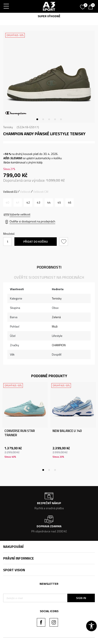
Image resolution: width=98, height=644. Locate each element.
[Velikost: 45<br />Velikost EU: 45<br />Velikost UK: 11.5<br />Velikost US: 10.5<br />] (59, 202)
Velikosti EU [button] (10, 192)
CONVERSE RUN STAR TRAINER (20, 433)
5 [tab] (61, 119)
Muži (55, 326)
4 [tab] (55, 119)
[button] (64, 242)
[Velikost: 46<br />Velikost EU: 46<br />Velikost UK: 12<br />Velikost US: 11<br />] (70, 202)
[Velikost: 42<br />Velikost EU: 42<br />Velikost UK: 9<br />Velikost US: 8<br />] (28, 202)
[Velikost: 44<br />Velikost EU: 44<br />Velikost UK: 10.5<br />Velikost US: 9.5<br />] (49, 202)
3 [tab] (49, 119)
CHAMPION (59, 345)
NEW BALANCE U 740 (67, 431)
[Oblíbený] (83, 6)
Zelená (56, 317)
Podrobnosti (49, 267)
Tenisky (8, 127)
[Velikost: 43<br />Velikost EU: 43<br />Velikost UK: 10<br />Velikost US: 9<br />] (38, 202)
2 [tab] (43, 119)
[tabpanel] (49, 77)
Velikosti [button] (25, 192)
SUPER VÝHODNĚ (49, 16)
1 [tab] (37, 119)
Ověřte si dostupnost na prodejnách (32, 221)
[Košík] (92, 7)
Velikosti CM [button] (41, 192)
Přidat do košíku (36, 241)
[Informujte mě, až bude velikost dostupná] (7, 202)
